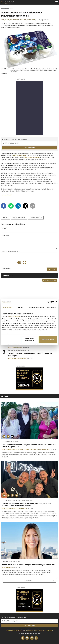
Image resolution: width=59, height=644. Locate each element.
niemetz (6, 218)
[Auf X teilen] (25, 206)
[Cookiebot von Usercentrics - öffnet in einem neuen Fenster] (49, 302)
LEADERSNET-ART (44, 450)
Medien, (14, 347)
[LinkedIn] (36, 638)
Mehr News (5, 396)
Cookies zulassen (48, 339)
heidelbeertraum (36, 218)
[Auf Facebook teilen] (4, 206)
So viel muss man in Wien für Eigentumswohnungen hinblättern (28, 565)
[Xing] (32, 638)
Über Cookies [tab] (52, 307)
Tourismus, (10, 450)
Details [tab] (21, 307)
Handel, (8, 20)
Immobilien (9, 567)
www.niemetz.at (6, 195)
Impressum (50, 630)
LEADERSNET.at (11, 630)
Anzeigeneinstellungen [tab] (36, 307)
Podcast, (17, 509)
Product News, (15, 20)
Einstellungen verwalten (29, 339)
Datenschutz (42, 630)
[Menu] (57, 2)
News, (3, 20)
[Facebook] (23, 638)
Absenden (52, 269)
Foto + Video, (10, 509)
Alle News (40, 581)
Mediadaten (30, 630)
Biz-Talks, (16, 450)
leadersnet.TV (7, 275)
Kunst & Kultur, (25, 450)
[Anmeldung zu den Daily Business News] (29, 143)
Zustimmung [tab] (7, 307)
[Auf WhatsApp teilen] (11, 206)
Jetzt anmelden (29, 148)
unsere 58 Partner (14, 317)
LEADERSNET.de (21, 630)
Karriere (20, 347)
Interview (24, 509)
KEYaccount (31, 20)
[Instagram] (27, 638)
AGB (36, 630)
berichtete (18, 156)
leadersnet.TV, (35, 450)
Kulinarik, (23, 20)
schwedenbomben (19, 218)
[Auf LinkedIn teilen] (18, 206)
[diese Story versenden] (33, 206)
